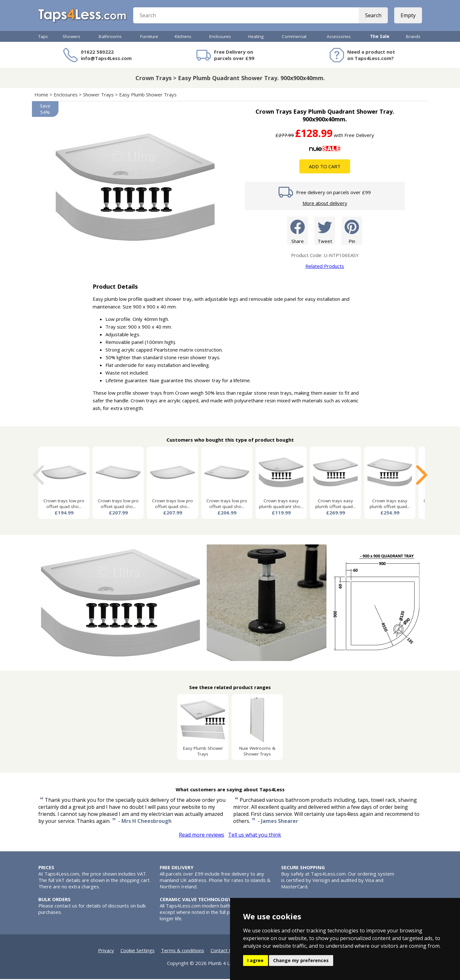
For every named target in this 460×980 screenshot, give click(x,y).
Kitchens (183, 37)
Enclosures (220, 37)
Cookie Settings (138, 951)
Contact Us (223, 951)
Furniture (149, 37)
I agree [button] (255, 960)
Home (41, 95)
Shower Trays (98, 95)
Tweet (325, 231)
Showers (71, 37)
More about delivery (325, 204)
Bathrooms (110, 37)
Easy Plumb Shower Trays (148, 95)
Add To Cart (325, 167)
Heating (256, 37)
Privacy (106, 951)
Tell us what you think (255, 836)
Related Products (325, 267)
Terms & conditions (183, 951)
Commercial (294, 37)
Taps (43, 37)
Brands (413, 37)
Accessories (339, 37)
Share (298, 231)
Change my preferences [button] (301, 960)
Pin (352, 231)
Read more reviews (202, 836)
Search (373, 16)
